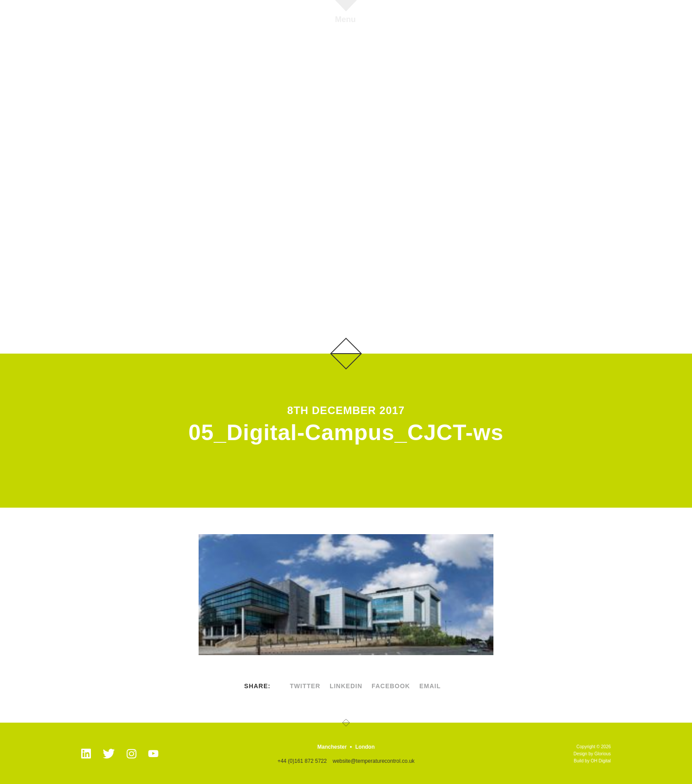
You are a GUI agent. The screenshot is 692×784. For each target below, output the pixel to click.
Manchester (332, 747)
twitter (305, 686)
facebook (391, 686)
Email (430, 686)
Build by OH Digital (592, 761)
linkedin (346, 686)
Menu (345, 19)
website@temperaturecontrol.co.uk (374, 761)
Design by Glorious (592, 754)
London (365, 747)
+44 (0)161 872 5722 (302, 761)
